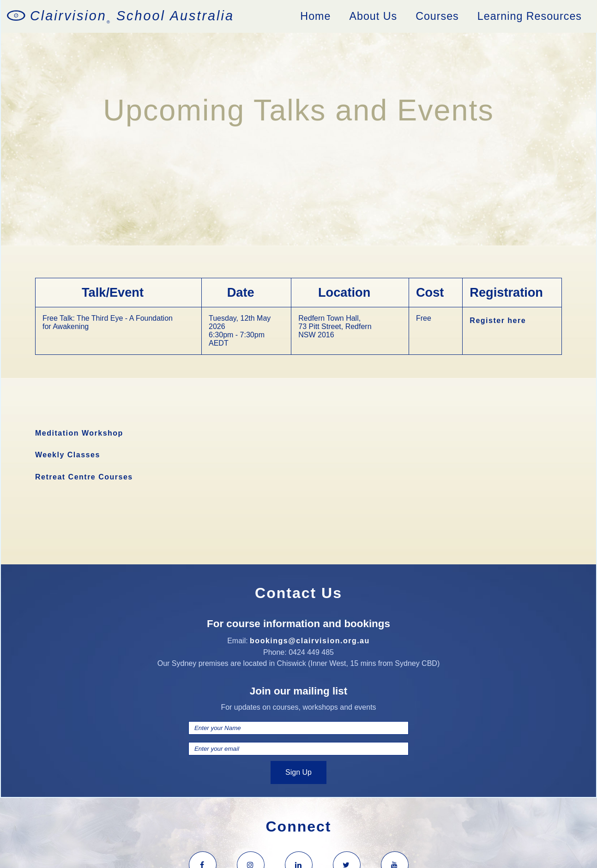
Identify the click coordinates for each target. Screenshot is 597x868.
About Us (373, 16)
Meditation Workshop (79, 433)
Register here (498, 320)
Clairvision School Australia (132, 16)
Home (315, 16)
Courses (437, 16)
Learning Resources (530, 16)
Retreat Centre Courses (84, 477)
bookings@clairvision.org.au (310, 641)
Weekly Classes (68, 455)
